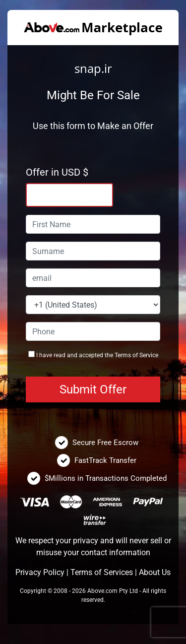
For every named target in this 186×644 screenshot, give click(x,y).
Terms (123, 355)
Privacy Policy (40, 572)
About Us (155, 572)
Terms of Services (102, 572)
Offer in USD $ (57, 172)
